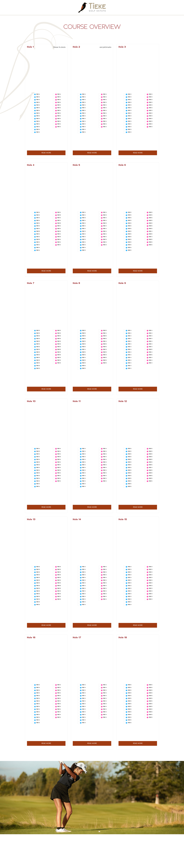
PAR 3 (130, 94)
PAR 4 (38, 94)
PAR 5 (38, 231)
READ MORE (46, 153)
